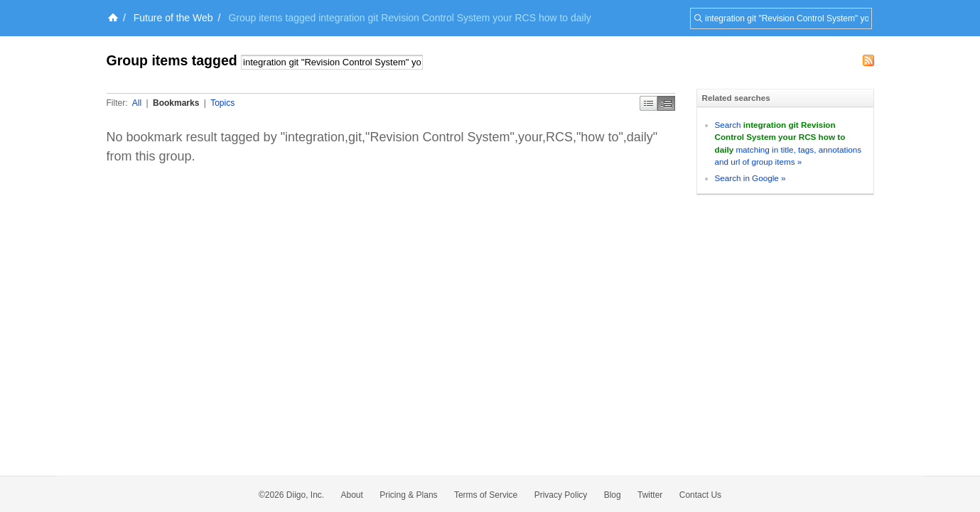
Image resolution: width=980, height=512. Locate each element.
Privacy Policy (561, 495)
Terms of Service (486, 495)
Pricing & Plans (408, 495)
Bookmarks (176, 103)
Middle (666, 103)
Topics (222, 103)
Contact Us (700, 495)
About (352, 495)
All (137, 103)
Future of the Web (173, 18)
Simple (648, 103)
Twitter (650, 495)
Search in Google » (750, 178)
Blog (613, 495)
